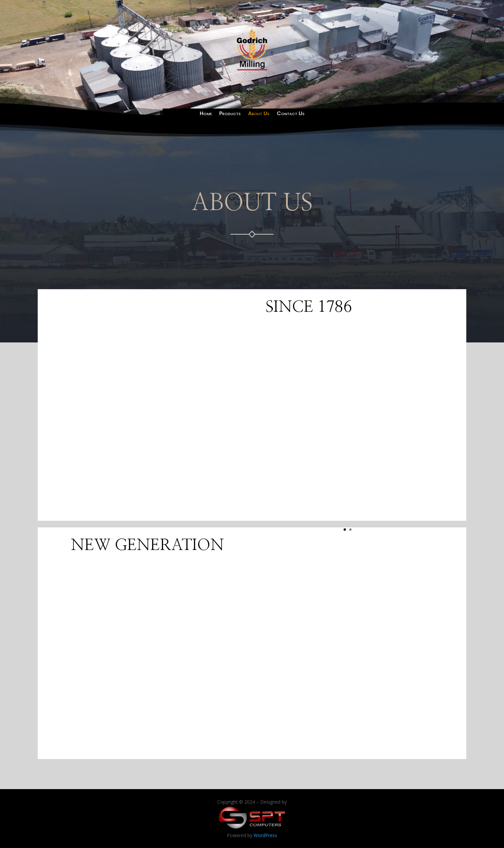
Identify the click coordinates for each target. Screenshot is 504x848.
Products (230, 114)
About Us (259, 114)
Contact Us (291, 114)
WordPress (265, 835)
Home (206, 114)
